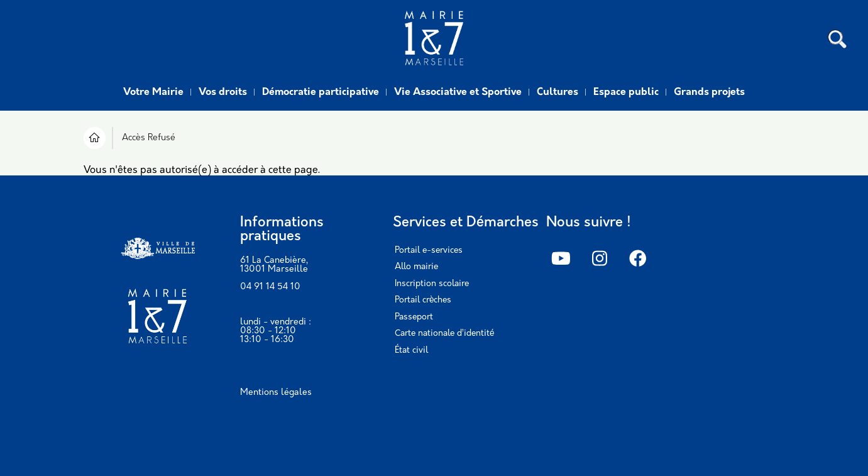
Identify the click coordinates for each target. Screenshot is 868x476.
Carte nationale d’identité (444, 334)
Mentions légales (276, 393)
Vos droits (223, 92)
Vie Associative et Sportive (458, 92)
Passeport (414, 317)
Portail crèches (423, 300)
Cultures (558, 92)
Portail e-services (429, 251)
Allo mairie (416, 267)
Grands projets (709, 92)
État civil (411, 351)
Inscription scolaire (432, 284)
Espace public (626, 92)
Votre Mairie (153, 92)
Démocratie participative (321, 92)
